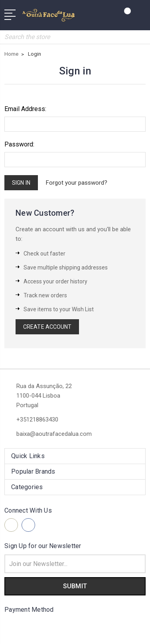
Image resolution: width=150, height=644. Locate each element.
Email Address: (25, 109)
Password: (19, 144)
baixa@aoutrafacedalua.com (54, 434)
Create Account (47, 327)
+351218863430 (37, 420)
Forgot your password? (77, 183)
